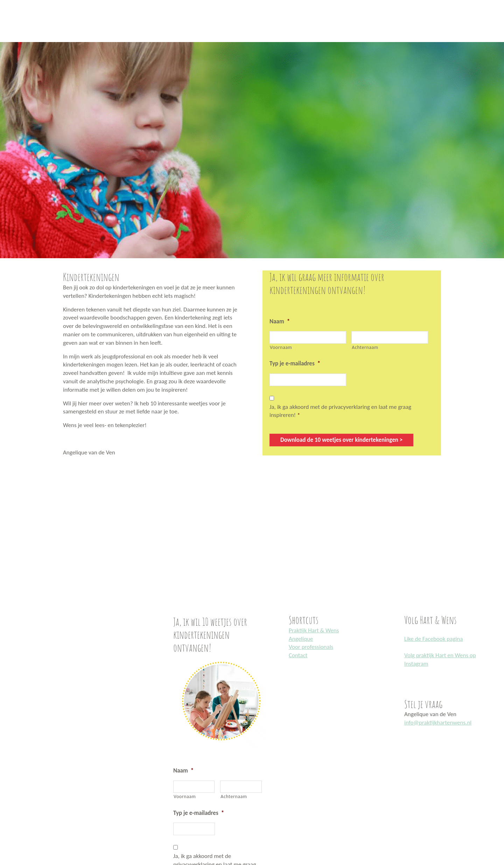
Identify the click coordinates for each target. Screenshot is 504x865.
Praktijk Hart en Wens (8, 1)
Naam (280, 321)
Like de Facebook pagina (433, 639)
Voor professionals (311, 647)
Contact (298, 655)
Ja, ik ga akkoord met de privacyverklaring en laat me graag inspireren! (340, 411)
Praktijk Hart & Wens (314, 630)
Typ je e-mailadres (295, 363)
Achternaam (365, 347)
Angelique (301, 639)
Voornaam (281, 347)
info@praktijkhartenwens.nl (438, 723)
